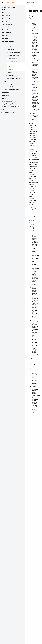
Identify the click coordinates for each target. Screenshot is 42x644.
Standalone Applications (8, 7)
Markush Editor (6, 33)
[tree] (13, 60)
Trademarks (12, 70)
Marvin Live (5, 38)
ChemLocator (6, 18)
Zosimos (5, 98)
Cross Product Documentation (10, 107)
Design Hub (5, 36)
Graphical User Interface (14, 53)
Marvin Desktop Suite (8, 41)
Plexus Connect (7, 95)
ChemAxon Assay (7, 13)
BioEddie (5, 10)
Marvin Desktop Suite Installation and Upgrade (13, 84)
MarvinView (7, 81)
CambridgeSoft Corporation (36, 82)
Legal (2, 110)
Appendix (10, 64)
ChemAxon (32, 223)
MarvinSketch (7, 44)
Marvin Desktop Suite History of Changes (13, 87)
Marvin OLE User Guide (13, 61)
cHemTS (5, 21)
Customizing (12, 67)
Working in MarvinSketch (14, 55)
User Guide (9, 47)
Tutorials (10, 73)
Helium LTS (30, 3)
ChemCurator (6, 16)
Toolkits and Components (8, 101)
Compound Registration (9, 27)
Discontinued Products (8, 112)
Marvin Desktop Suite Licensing (12, 90)
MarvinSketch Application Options (14, 78)
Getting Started (11, 50)
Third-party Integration (8, 104)
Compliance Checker (8, 24)
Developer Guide (10, 75)
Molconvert (5, 93)
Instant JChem (6, 30)
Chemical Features (12, 58)
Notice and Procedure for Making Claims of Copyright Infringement (34, 155)
